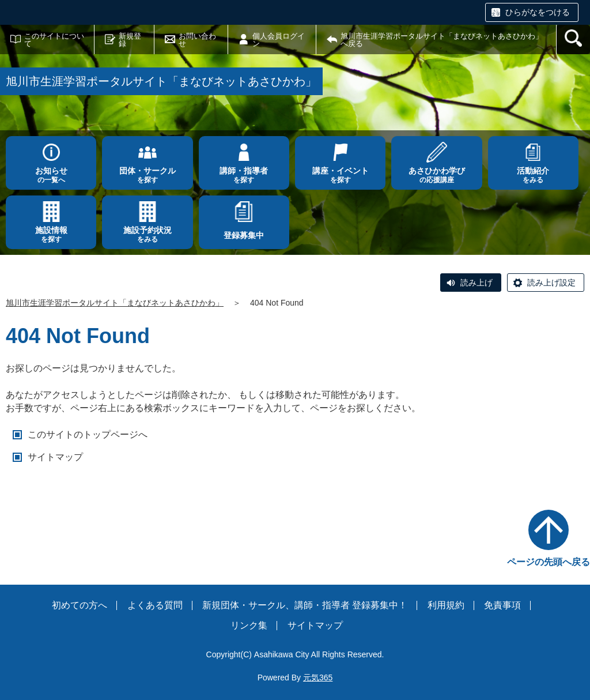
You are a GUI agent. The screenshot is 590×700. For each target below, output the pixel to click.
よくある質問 (155, 605)
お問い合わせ (197, 40)
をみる (533, 175)
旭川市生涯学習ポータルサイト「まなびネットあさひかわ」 (115, 303)
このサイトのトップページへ (88, 434)
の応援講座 (436, 175)
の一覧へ (51, 175)
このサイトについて (54, 40)
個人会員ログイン (279, 40)
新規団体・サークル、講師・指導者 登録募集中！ (305, 605)
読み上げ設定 (551, 283)
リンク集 (249, 625)
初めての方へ (80, 605)
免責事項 (502, 605)
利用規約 (446, 605)
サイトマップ (55, 457)
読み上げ (476, 283)
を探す (147, 175)
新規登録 (130, 40)
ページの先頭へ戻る (549, 562)
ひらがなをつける (538, 12)
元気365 (318, 678)
